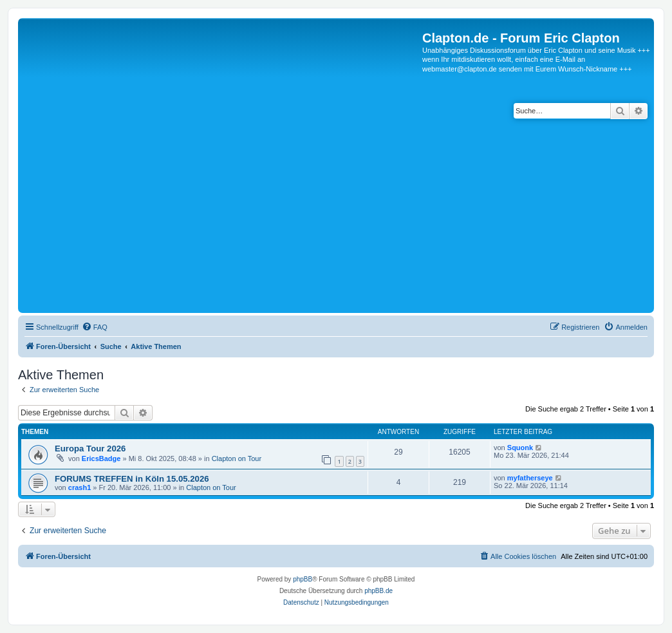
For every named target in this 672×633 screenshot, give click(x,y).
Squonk (520, 448)
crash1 (79, 487)
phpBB (303, 579)
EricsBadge (101, 458)
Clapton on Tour (237, 458)
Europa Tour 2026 (90, 449)
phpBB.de (378, 591)
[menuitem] (95, 327)
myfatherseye (530, 478)
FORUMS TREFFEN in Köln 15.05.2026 (132, 479)
